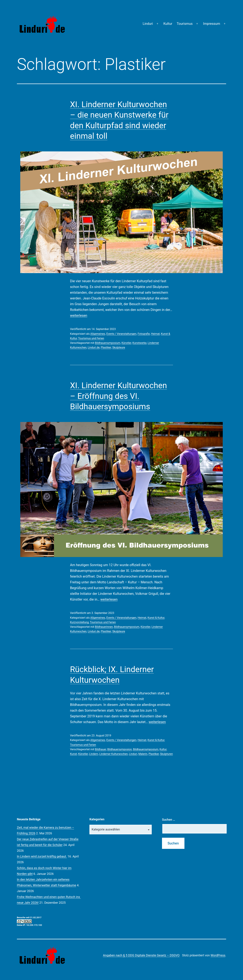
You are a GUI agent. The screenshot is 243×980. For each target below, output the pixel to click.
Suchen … (168, 820)
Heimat (155, 334)
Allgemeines (98, 334)
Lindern (94, 754)
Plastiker (106, 347)
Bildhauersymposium (108, 343)
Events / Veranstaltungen (121, 334)
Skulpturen (166, 754)
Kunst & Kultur (156, 618)
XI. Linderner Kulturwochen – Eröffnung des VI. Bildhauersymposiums (118, 396)
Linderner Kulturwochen (113, 754)
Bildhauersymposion (120, 749)
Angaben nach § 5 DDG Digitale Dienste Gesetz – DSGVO (141, 955)
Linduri (148, 24)
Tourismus (185, 24)
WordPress (218, 955)
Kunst (73, 754)
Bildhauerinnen (104, 627)
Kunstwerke (139, 343)
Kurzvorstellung (79, 622)
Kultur (168, 24)
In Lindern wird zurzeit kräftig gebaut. (42, 856)
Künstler (126, 343)
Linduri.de (94, 347)
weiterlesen (79, 315)
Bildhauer (101, 749)
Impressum (212, 24)
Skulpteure (119, 347)
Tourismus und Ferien (91, 338)
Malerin (143, 754)
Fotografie (144, 334)
